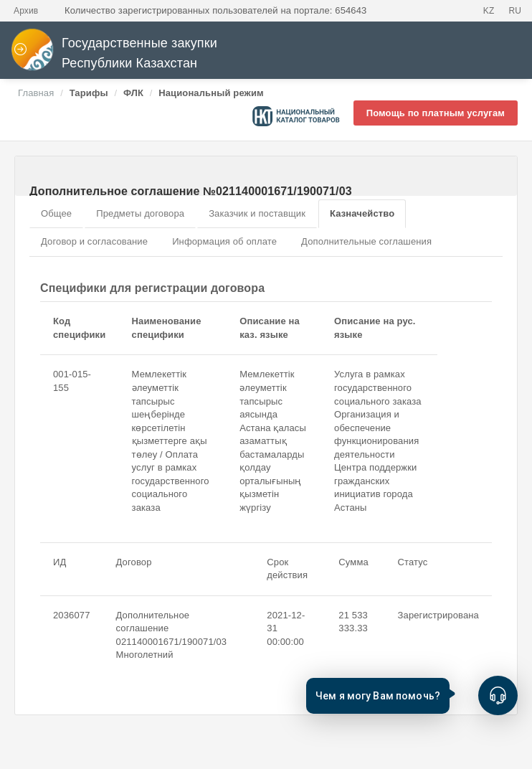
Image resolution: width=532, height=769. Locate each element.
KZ (489, 11)
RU (515, 11)
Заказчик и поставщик (257, 213)
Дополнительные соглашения (366, 241)
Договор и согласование (94, 241)
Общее (56, 213)
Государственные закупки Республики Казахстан (114, 53)
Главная (36, 93)
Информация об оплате (224, 241)
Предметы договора (140, 213)
